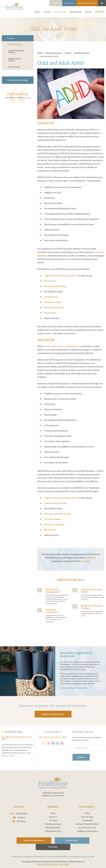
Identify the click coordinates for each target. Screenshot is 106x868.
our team (85, 561)
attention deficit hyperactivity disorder (61, 346)
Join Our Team (70, 3)
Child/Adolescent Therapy (15, 59)
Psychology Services (61, 12)
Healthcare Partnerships (87, 831)
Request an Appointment (88, 3)
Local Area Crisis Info (87, 827)
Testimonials (18, 93)
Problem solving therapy (56, 503)
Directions (19, 821)
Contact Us (88, 12)
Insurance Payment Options (87, 824)
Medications (50, 313)
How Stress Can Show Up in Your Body (16, 738)
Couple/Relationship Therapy (16, 51)
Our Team (48, 12)
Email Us (19, 817)
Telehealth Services (53, 831)
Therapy (68, 53)
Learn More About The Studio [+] (73, 688)
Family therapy (51, 297)
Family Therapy (14, 67)
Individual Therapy (15, 44)
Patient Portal (58, 3)
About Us (38, 12)
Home (40, 53)
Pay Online (82, 840)
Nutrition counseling (54, 307)
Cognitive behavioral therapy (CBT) (61, 276)
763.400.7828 (99, 12)
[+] (56, 603)
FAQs (87, 813)
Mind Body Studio (76, 12)
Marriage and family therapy (57, 514)
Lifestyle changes (52, 302)
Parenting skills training (55, 286)
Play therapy (50, 281)
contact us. (91, 558)
